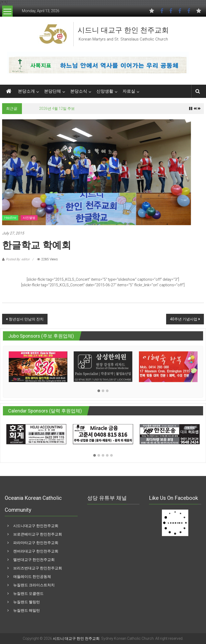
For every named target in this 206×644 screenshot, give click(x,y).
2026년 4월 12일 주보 (57, 108)
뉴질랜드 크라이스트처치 (34, 585)
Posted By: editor (18, 259)
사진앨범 (29, 218)
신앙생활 (105, 91)
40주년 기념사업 (184, 319)
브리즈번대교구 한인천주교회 (38, 568)
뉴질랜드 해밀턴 (27, 610)
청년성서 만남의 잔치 (26, 319)
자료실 (129, 91)
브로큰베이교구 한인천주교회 (38, 534)
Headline (10, 218)
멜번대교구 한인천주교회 (34, 560)
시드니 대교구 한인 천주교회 (123, 30)
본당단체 (53, 91)
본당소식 (79, 91)
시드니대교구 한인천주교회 (36, 526)
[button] (99, 391)
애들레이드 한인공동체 (32, 577)
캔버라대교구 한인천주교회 (36, 551)
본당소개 (26, 91)
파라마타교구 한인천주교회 (36, 543)
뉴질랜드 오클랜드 (28, 593)
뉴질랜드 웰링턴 (27, 602)
